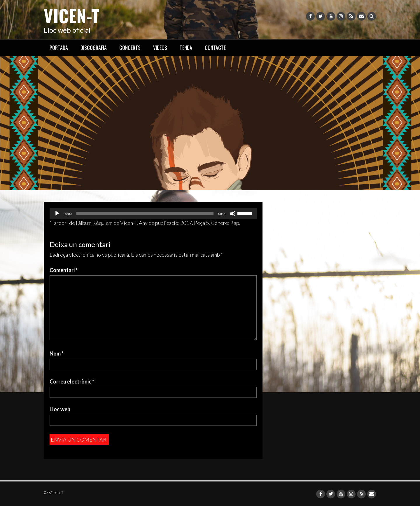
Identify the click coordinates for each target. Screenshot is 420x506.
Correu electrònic (72, 381)
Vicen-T (71, 15)
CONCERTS (130, 48)
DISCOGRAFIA (94, 48)
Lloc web (60, 409)
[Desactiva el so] (233, 213)
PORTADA (59, 48)
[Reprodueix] (57, 213)
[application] (153, 213)
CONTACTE (215, 48)
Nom (57, 353)
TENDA (186, 48)
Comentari (64, 270)
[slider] (145, 213)
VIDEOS (160, 48)
